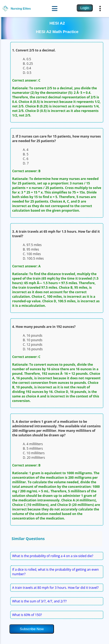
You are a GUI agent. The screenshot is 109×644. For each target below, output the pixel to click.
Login (85, 8)
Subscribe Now (32, 629)
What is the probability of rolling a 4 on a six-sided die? (52, 556)
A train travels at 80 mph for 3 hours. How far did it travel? (55, 588)
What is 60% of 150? (27, 615)
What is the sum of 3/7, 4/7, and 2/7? (39, 601)
